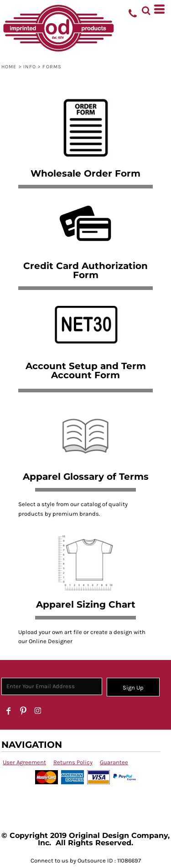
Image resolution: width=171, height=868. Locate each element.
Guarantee (114, 762)
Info (30, 67)
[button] (146, 9)
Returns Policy (73, 762)
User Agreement (24, 762)
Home (9, 67)
